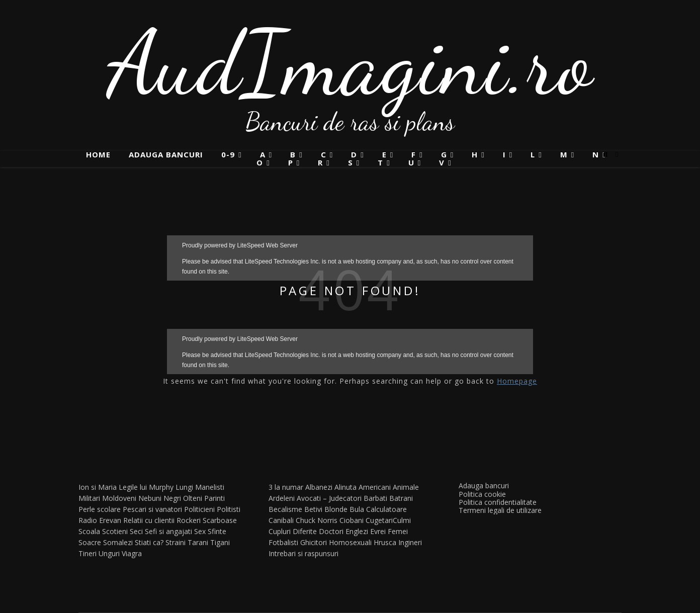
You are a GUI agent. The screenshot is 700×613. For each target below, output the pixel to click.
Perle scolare (100, 509)
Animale (406, 487)
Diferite (305, 531)
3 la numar (286, 487)
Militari (89, 498)
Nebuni (150, 498)
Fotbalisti (283, 542)
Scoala (89, 531)
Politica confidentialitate (498, 502)
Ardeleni (282, 498)
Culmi (402, 520)
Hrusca (385, 542)
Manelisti (210, 487)
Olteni (193, 498)
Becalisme (285, 509)
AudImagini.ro (350, 63)
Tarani (198, 542)
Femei (398, 531)
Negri (172, 498)
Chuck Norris (317, 520)
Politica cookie (482, 494)
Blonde (336, 509)
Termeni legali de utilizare (500, 510)
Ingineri (410, 542)
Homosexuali (350, 542)
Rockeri (189, 520)
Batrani (401, 498)
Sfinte (217, 531)
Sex (200, 531)
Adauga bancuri (166, 154)
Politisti (229, 509)
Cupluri (280, 531)
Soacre (90, 542)
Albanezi (319, 487)
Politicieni (199, 509)
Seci (136, 531)
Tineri (87, 553)
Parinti (214, 498)
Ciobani (352, 520)
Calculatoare (386, 509)
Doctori (331, 531)
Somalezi (118, 542)
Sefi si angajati (168, 531)
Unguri (109, 553)
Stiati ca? (149, 542)
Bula (357, 509)
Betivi (313, 509)
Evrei (378, 531)
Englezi (357, 531)
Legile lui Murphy (146, 487)
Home (98, 154)
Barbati (375, 498)
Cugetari (379, 520)
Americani (375, 487)
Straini (176, 542)
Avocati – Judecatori (329, 498)
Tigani (220, 542)
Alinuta (345, 487)
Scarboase (220, 520)
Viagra (132, 553)
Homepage (517, 381)
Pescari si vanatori (152, 509)
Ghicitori (314, 542)
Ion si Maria (98, 487)
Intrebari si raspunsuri (303, 553)
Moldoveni (119, 498)
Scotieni (115, 531)
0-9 (228, 155)
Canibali (281, 520)
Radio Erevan (100, 520)
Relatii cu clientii (149, 520)
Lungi (184, 487)
